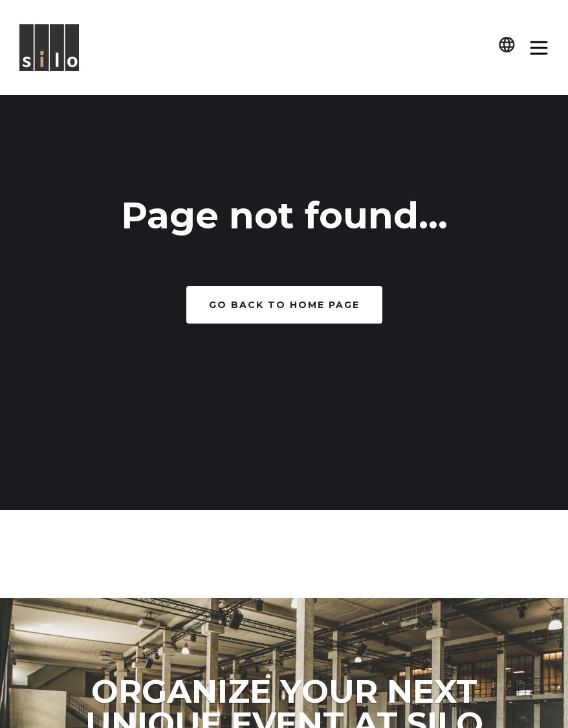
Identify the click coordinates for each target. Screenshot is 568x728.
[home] (49, 48)
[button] (507, 48)
